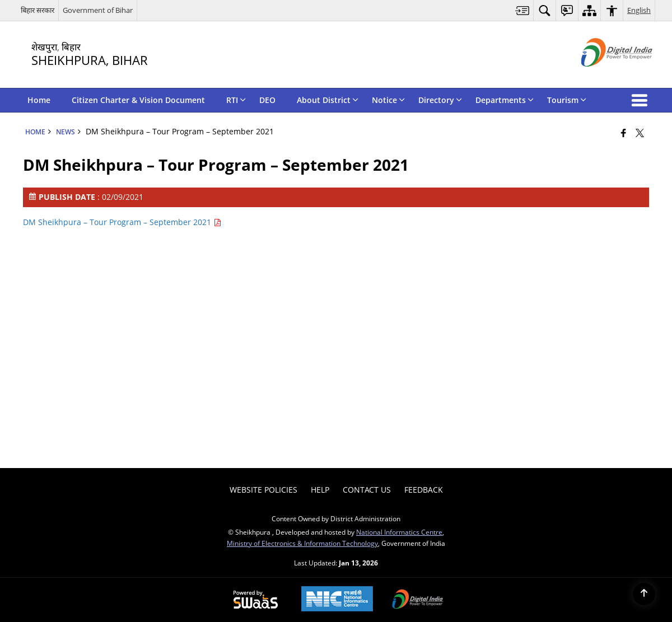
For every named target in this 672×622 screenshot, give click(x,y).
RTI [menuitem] (236, 100)
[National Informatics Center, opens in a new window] (337, 600)
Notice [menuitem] (388, 100)
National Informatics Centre (399, 532)
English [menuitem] (639, 10)
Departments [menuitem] (505, 100)
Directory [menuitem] (440, 100)
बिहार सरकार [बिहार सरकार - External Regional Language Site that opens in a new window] (38, 10)
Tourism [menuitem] (567, 100)
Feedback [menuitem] (424, 490)
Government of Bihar (98, 10)
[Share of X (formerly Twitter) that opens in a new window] (640, 133)
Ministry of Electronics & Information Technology (302, 543)
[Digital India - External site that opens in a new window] (603, 76)
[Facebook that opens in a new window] (624, 133)
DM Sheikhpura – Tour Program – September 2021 (122, 222)
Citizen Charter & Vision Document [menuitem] (138, 100)
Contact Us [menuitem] (367, 490)
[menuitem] (522, 10)
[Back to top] (644, 594)
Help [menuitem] (320, 490)
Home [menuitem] (39, 100)
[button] (642, 100)
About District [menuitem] (328, 100)
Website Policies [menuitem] (263, 490)
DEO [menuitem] (267, 100)
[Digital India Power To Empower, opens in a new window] (418, 600)
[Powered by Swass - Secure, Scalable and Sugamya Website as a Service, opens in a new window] (256, 600)
